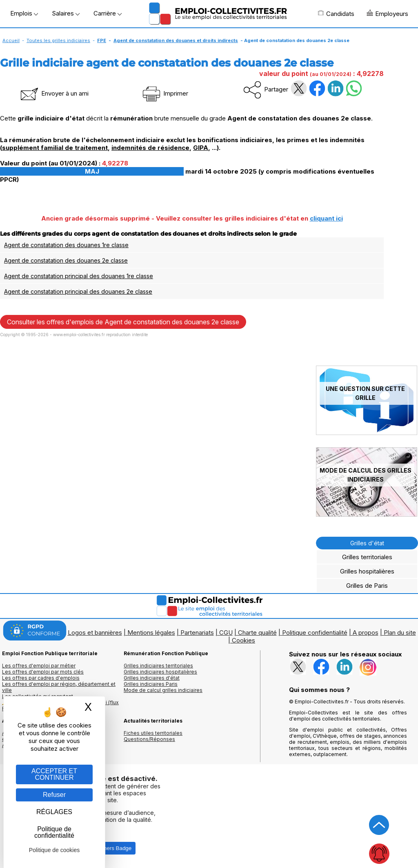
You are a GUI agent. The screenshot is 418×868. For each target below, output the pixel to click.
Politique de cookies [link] (54, 850)
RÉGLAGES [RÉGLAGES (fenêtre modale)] (54, 812)
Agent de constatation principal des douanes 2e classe (78, 291)
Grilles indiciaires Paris (151, 684)
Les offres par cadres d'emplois (41, 678)
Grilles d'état (367, 543)
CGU (226, 633)
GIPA (201, 148)
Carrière (108, 13)
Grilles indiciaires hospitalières (160, 672)
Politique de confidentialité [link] (54, 832)
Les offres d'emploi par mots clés (43, 672)
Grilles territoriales (367, 557)
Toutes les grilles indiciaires (58, 40)
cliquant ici (326, 218)
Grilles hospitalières (367, 571)
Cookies (243, 640)
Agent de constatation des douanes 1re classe (66, 245)
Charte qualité (257, 633)
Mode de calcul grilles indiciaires (163, 690)
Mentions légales (151, 633)
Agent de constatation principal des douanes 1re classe (79, 276)
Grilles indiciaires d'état (152, 678)
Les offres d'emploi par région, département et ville (59, 687)
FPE (102, 40)
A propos (366, 633)
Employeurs (387, 13)
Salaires (66, 13)
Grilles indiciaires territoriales (158, 666)
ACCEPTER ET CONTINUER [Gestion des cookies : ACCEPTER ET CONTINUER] (54, 774)
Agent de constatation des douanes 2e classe (66, 260)
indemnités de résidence (150, 148)
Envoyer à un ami (54, 93)
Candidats (336, 13)
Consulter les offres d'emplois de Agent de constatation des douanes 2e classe (123, 322)
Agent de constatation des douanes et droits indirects (176, 40)
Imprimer (165, 93)
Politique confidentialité (315, 633)
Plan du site (400, 633)
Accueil (11, 40)
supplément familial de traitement (55, 148)
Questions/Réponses (149, 739)
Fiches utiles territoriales (153, 733)
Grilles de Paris (367, 586)
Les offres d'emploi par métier (39, 666)
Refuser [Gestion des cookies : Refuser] (54, 795)
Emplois (24, 13)
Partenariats (197, 633)
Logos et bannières (95, 633)
